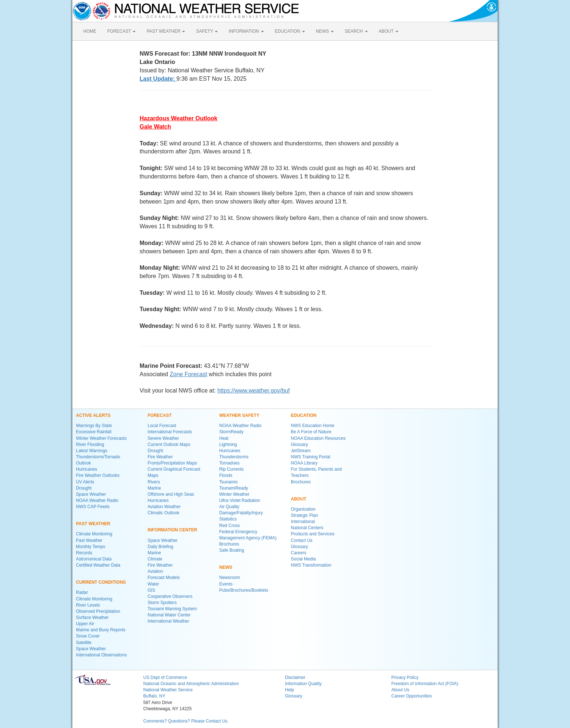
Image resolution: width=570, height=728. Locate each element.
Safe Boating (232, 550)
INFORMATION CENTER (172, 530)
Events (226, 584)
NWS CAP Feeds (93, 507)
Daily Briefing (160, 547)
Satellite (84, 643)
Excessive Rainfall (94, 432)
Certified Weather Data (98, 565)
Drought (84, 488)
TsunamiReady (234, 488)
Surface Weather (92, 618)
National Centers (307, 528)
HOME (90, 31)
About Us (400, 690)
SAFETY (207, 31)
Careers (299, 553)
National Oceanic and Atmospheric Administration (191, 684)
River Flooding (90, 445)
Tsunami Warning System (172, 609)
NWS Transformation (311, 565)
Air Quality (229, 507)
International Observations (101, 655)
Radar (82, 592)
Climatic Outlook (163, 513)
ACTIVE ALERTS (93, 415)
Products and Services (313, 534)
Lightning (228, 445)
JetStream (301, 451)
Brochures (229, 544)
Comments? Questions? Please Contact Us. (186, 721)
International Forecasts (170, 432)
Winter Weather (234, 494)
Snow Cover (88, 636)
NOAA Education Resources (318, 438)
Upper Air (85, 624)
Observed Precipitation (98, 611)
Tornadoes (229, 463)
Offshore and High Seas (171, 494)
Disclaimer (295, 677)
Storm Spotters (162, 603)
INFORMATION (246, 31)
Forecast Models (164, 578)
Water (153, 584)
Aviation (155, 571)
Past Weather (89, 540)
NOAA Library (304, 463)
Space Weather (91, 494)
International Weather (168, 621)
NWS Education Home (313, 426)
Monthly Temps (91, 547)
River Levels (88, 605)
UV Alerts (85, 482)
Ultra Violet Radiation (240, 500)
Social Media (303, 559)
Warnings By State (94, 426)
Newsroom (230, 578)
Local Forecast (162, 426)
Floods (226, 475)
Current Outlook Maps (169, 445)
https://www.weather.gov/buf (254, 391)
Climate (155, 559)
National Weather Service (168, 690)
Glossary (299, 445)
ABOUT (389, 31)
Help (290, 690)
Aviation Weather (164, 507)
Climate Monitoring (94, 534)
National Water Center (169, 615)
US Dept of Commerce (165, 677)
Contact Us (302, 540)
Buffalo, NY (154, 696)
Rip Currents (231, 469)
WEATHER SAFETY (239, 415)
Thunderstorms (234, 457)
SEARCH (356, 31)
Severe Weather (163, 438)
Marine (154, 488)
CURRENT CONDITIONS (101, 582)
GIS (151, 590)
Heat (224, 438)
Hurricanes (87, 469)
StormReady (231, 432)
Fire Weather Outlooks (98, 475)
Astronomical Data (94, 559)
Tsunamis (228, 482)
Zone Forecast (188, 374)
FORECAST (121, 31)
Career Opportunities (412, 696)
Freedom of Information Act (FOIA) (425, 684)
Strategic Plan (304, 515)
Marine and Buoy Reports (101, 630)
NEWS (325, 31)
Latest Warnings (92, 451)
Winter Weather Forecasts (101, 438)
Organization (303, 509)
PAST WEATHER (166, 31)
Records (84, 553)
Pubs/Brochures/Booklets (244, 590)
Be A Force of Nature (311, 432)
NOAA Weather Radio (97, 500)
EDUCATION (290, 31)
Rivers (154, 482)
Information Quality (303, 684)
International (303, 522)
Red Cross (230, 526)
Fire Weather (160, 457)
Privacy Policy (405, 677)
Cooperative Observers (170, 596)
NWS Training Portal (311, 457)
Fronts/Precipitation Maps (172, 463)
